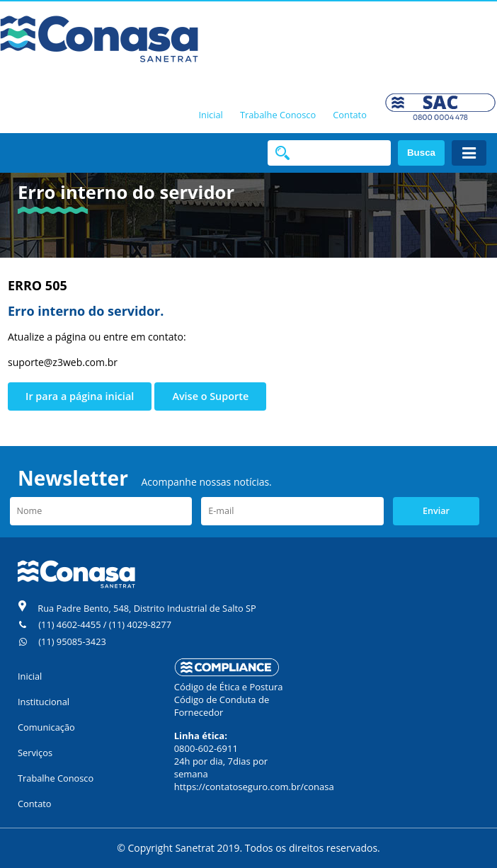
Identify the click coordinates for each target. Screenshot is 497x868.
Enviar (436, 511)
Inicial (210, 115)
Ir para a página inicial (80, 396)
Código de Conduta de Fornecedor (222, 706)
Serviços (35, 753)
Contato (350, 115)
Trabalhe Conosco (278, 115)
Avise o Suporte (210, 396)
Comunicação (46, 727)
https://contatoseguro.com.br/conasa (254, 787)
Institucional (44, 702)
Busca (421, 153)
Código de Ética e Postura (229, 687)
